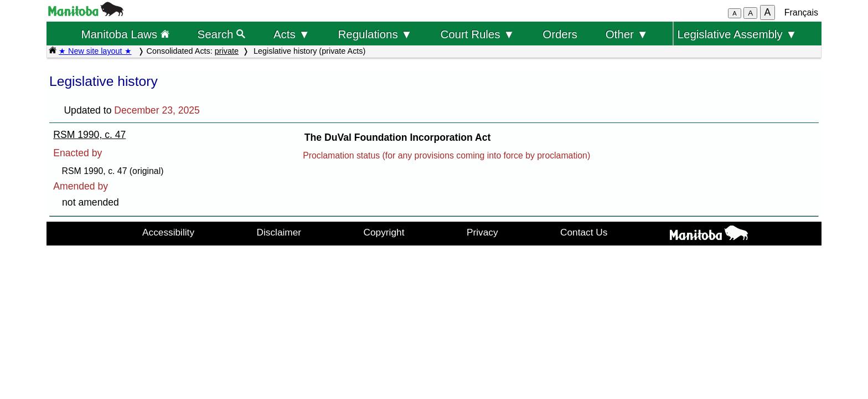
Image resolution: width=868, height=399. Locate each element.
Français (801, 12)
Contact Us (584, 232)
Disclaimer (279, 232)
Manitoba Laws (125, 34)
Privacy (482, 232)
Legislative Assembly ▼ (737, 34)
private (227, 51)
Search (222, 34)
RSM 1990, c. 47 (89, 135)
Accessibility (168, 232)
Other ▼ (627, 34)
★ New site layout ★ (95, 51)
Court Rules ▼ (477, 34)
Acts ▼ (292, 34)
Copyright (384, 232)
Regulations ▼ (375, 34)
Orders (560, 34)
